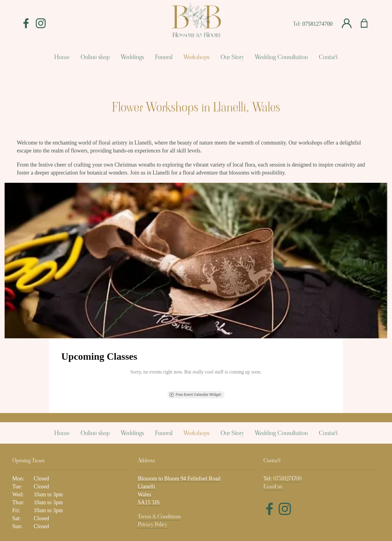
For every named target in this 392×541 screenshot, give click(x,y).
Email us (273, 412)
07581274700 (317, 24)
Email (207, 483)
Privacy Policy (153, 450)
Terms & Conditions (159, 442)
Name (113, 483)
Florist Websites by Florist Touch (196, 509)
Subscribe (327, 483)
